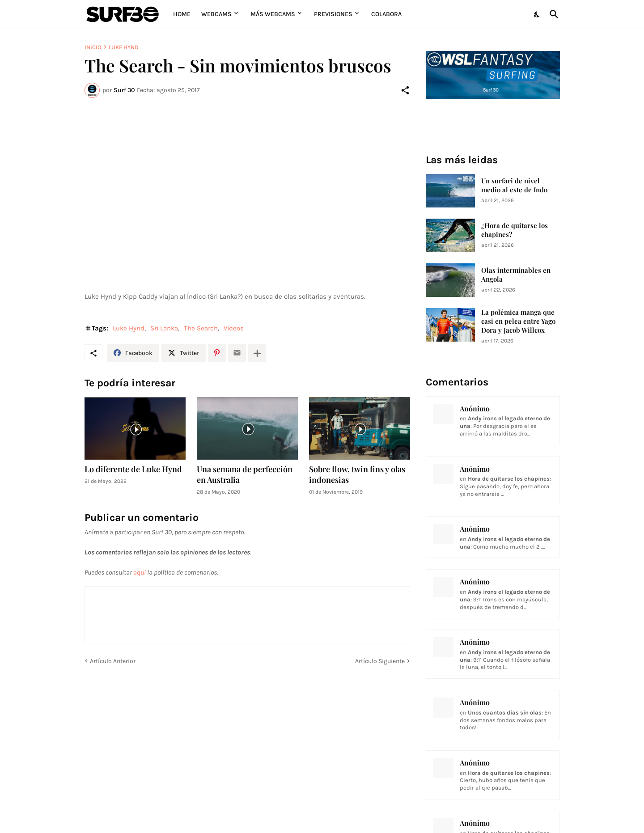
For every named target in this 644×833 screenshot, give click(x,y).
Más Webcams (273, 14)
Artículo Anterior (113, 661)
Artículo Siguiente (380, 661)
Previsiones (333, 14)
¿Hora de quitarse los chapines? (515, 230)
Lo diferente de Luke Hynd (133, 469)
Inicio (93, 47)
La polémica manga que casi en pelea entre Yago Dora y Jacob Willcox (518, 321)
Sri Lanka (164, 328)
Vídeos (234, 328)
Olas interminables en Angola (516, 275)
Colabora (386, 14)
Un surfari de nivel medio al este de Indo (514, 185)
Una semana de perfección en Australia (245, 475)
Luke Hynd (124, 47)
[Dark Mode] (537, 14)
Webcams (216, 14)
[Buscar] (552, 14)
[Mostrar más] (257, 353)
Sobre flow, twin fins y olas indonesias (357, 475)
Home (182, 14)
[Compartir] (405, 90)
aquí (140, 572)
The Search (201, 328)
